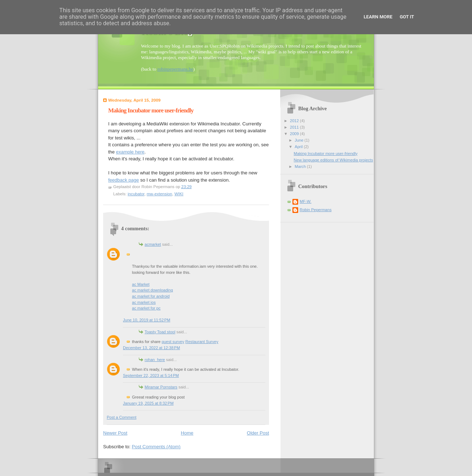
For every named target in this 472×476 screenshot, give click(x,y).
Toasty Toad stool (160, 332)
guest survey (173, 342)
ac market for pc (146, 308)
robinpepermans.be (175, 69)
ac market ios (144, 302)
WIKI (179, 194)
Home (187, 433)
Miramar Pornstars (161, 387)
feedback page (123, 180)
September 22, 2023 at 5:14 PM (151, 375)
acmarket (153, 244)
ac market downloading (153, 290)
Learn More (378, 17)
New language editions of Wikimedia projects (334, 160)
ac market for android (151, 296)
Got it (407, 17)
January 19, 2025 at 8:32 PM (148, 403)
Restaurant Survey (202, 342)
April (299, 147)
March (301, 166)
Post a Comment (122, 417)
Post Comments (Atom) (156, 447)
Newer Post (115, 433)
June (299, 140)
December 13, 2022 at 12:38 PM (151, 348)
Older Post (258, 433)
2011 (295, 127)
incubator (136, 194)
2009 (295, 134)
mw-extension (160, 194)
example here (130, 152)
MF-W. (306, 201)
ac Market (141, 284)
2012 (295, 121)
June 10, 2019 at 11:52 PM (147, 320)
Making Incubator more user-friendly (326, 154)
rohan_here (155, 360)
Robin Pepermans (316, 210)
